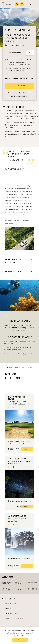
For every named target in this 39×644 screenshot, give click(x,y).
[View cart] (31, 4)
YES (19, 640)
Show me (27, 449)
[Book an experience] (22, 4)
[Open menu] (35, 4)
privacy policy (19, 635)
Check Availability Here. (19, 96)
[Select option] (30, 53)
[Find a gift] (17, 4)
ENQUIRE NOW (19, 86)
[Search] (27, 4)
